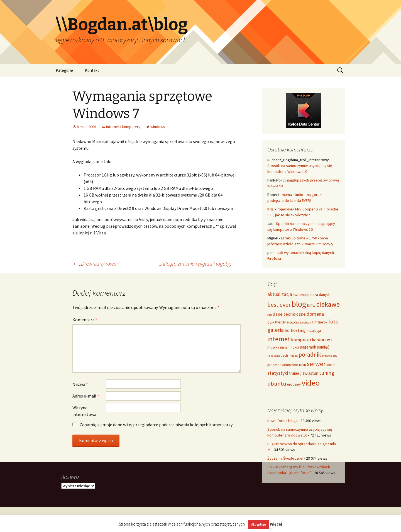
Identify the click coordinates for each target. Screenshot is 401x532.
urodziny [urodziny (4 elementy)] (294, 384)
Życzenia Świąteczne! (285, 458)
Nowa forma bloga (283, 421)
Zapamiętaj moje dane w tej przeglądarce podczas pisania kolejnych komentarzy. (156, 425)
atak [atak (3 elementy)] (296, 295)
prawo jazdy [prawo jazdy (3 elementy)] (330, 356)
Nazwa (80, 384)
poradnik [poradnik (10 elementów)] (310, 355)
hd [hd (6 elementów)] (287, 330)
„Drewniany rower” (96, 263)
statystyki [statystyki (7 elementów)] (278, 373)
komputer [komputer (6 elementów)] (301, 340)
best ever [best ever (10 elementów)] (279, 305)
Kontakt (92, 70)
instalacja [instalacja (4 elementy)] (314, 331)
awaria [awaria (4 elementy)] (305, 295)
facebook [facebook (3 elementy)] (306, 323)
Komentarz (85, 320)
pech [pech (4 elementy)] (284, 355)
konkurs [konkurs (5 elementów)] (319, 340)
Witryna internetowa (84, 411)
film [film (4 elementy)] (315, 322)
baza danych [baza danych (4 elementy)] (320, 295)
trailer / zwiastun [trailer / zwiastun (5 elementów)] (304, 373)
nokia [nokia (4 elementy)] (295, 347)
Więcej (276, 524)
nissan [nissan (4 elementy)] (285, 347)
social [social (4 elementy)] (331, 365)
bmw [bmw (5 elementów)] (311, 305)
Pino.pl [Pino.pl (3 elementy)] (293, 356)
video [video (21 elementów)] (311, 383)
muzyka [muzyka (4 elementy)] (273, 347)
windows (158, 127)
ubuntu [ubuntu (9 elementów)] (277, 384)
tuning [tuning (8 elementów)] (327, 373)
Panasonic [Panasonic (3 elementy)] (274, 356)
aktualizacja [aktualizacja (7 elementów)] (280, 294)
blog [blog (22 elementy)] (299, 304)
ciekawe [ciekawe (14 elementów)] (328, 304)
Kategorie (64, 70)
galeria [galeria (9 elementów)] (276, 330)
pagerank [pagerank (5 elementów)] (308, 347)
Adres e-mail (86, 396)
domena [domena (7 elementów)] (315, 314)
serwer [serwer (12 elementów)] (316, 364)
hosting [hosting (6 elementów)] (298, 330)
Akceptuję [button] (258, 524)
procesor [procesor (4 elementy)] (274, 365)
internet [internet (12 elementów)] (279, 339)
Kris (271, 209)
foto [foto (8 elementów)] (333, 322)
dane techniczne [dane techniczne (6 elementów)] (289, 314)
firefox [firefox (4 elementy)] (323, 322)
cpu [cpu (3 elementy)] (270, 315)
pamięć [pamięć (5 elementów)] (323, 347)
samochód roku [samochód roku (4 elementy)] (294, 365)
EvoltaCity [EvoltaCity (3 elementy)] (293, 323)
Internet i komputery (123, 127)
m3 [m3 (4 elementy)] (330, 340)
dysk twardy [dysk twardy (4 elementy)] (277, 322)
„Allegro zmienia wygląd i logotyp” (200, 263)
